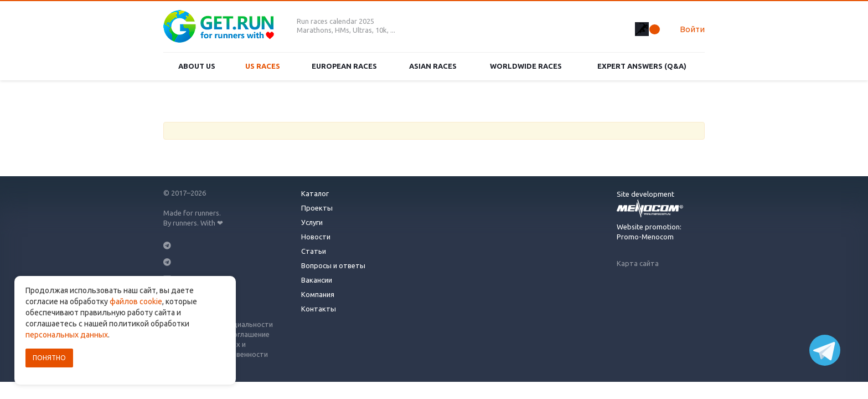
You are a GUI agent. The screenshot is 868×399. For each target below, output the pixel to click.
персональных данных (67, 335)
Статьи (314, 251)
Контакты (319, 309)
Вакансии (317, 280)
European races (344, 66)
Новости (316, 237)
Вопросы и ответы (333, 265)
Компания (318, 294)
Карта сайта (638, 263)
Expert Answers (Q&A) (642, 66)
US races (263, 66)
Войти (692, 29)
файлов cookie (136, 301)
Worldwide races (526, 66)
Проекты (317, 208)
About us (197, 66)
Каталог (315, 193)
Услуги (312, 222)
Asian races (433, 66)
